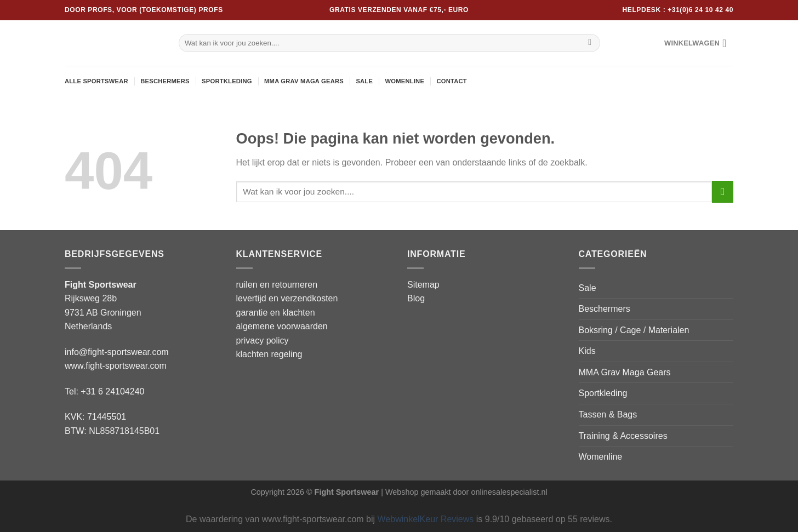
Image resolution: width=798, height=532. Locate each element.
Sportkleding (227, 81)
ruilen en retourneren (277, 285)
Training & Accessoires (623, 436)
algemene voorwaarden (282, 326)
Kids (587, 351)
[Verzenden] (590, 43)
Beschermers (165, 81)
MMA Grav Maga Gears (304, 81)
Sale (364, 81)
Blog (416, 298)
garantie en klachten (276, 313)
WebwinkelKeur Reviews (426, 519)
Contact (451, 81)
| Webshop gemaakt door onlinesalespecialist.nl (464, 492)
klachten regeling (269, 354)
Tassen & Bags (608, 414)
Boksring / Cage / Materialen (634, 330)
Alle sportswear (96, 81)
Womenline (404, 81)
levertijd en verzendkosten (287, 298)
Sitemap (423, 285)
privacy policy (263, 341)
